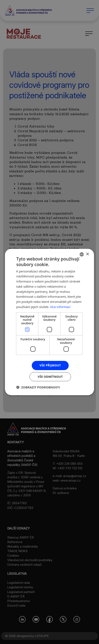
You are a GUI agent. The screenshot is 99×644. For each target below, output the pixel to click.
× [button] (87, 254)
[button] (38, 387)
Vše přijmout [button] (50, 365)
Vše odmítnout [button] (50, 377)
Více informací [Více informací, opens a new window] (60, 307)
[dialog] (49, 322)
